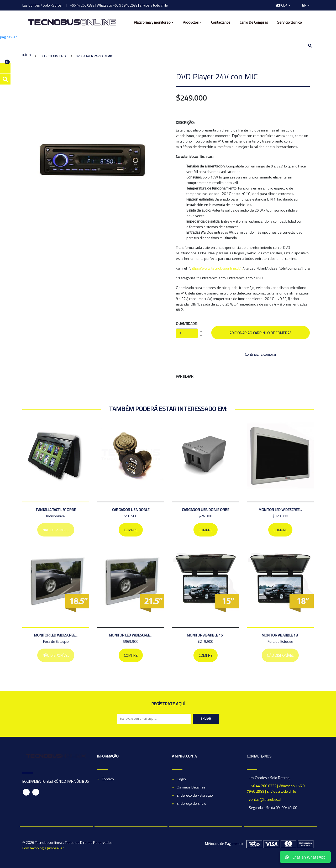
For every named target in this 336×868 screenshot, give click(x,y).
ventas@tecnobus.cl (265, 799)
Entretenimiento (53, 56)
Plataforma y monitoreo (152, 22)
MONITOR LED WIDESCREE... (280, 510)
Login (181, 779)
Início (27, 55)
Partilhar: (185, 376)
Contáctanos (221, 22)
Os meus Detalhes (191, 787)
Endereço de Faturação (195, 795)
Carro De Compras (254, 22)
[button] (283, 5)
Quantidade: (187, 323)
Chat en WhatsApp (305, 857)
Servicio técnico (290, 22)
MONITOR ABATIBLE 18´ (280, 635)
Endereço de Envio (191, 803)
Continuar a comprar (261, 354)
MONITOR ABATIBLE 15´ (205, 635)
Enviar (206, 719)
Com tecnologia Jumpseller (43, 848)
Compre (131, 530)
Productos (191, 22)
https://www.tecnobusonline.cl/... (217, 268)
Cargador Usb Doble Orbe (206, 510)
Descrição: (185, 122)
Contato (108, 779)
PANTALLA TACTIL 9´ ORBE (56, 510)
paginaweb (9, 37)
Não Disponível (56, 530)
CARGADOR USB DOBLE (131, 510)
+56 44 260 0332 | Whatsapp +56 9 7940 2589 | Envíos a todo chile (119, 5)
